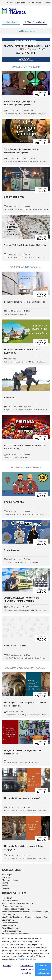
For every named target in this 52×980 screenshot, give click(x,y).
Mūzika (5, 886)
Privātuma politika (10, 901)
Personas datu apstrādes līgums (16, 909)
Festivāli (6, 888)
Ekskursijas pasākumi (26, 267)
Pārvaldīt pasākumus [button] (35, 22)
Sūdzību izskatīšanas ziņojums (16, 934)
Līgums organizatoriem (12, 906)
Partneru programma (11, 931)
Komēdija (6, 877)
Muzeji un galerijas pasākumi (26, 668)
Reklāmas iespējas (10, 923)
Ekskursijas (7, 875)
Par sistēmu (7, 898)
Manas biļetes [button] (11, 22)
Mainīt (47, 3)
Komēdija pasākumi (26, 467)
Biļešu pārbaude (9, 925)
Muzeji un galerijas (10, 880)
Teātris (5, 883)
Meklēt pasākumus (26, 31)
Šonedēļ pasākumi (26, 67)
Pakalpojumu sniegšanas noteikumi (18, 903)
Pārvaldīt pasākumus (11, 928)
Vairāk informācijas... (28, 959)
